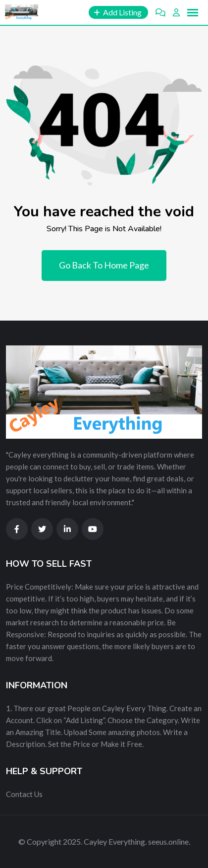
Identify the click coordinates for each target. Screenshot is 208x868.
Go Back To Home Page (104, 265)
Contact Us (24, 794)
